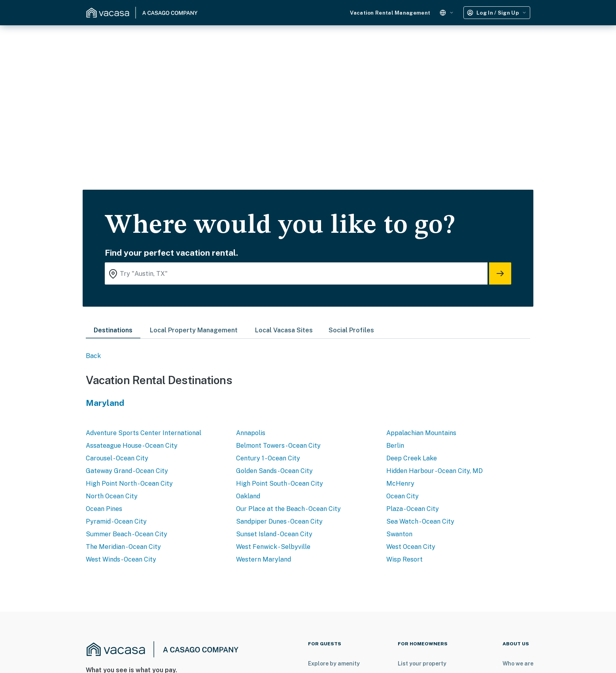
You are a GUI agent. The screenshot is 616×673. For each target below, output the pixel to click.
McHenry (400, 484)
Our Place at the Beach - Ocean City (288, 509)
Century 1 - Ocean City (268, 458)
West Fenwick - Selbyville (273, 547)
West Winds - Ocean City (121, 559)
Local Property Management (194, 330)
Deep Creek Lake (412, 458)
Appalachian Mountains (421, 433)
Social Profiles (351, 330)
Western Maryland (264, 559)
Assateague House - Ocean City (132, 446)
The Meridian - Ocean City (123, 547)
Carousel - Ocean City (117, 458)
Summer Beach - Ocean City (127, 534)
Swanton (399, 534)
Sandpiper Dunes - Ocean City (279, 521)
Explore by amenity (334, 664)
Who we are (518, 664)
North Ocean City (112, 496)
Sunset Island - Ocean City (274, 534)
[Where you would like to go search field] (296, 273)
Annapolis (251, 433)
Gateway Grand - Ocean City (127, 471)
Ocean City (402, 496)
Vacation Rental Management (390, 13)
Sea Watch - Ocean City (420, 521)
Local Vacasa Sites (284, 330)
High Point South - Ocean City (280, 484)
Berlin (395, 446)
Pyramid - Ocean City (116, 521)
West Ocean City (411, 547)
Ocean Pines (104, 509)
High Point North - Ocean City (129, 484)
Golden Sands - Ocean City (274, 471)
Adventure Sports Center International (144, 433)
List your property (422, 664)
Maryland (105, 403)
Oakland (248, 496)
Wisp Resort (404, 559)
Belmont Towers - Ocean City (278, 446)
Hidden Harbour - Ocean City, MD (435, 471)
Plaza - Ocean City (413, 509)
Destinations (113, 330)
